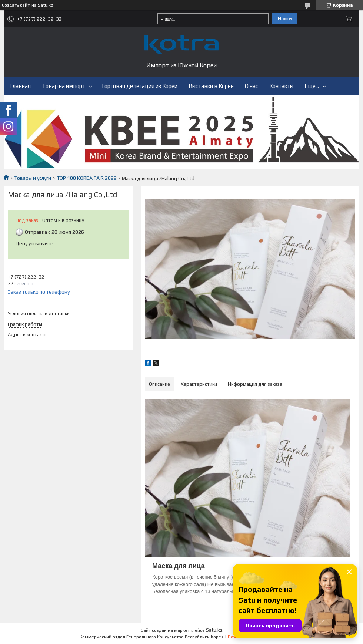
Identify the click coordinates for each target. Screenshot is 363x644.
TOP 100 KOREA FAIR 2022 (87, 178)
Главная (20, 86)
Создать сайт (16, 5)
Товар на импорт (64, 86)
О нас (252, 86)
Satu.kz (214, 630)
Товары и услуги (33, 178)
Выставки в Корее (211, 86)
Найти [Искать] (285, 19)
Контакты (281, 86)
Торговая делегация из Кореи (139, 86)
